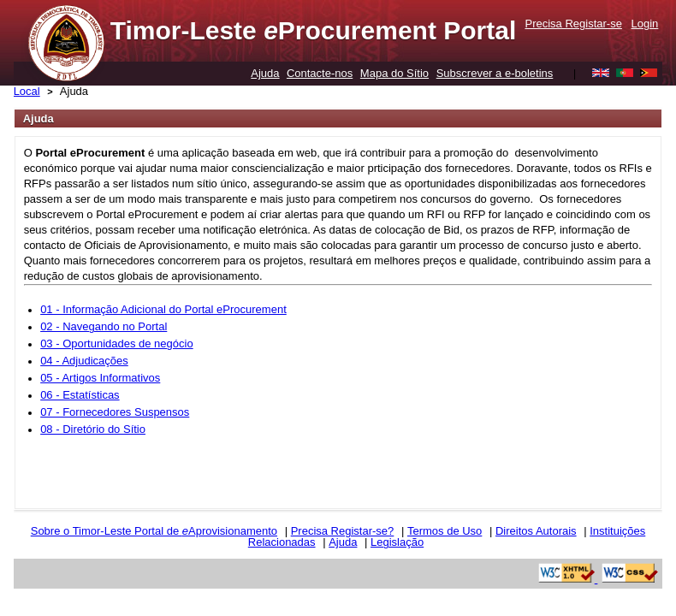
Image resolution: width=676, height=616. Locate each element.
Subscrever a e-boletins (495, 73)
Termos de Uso (445, 531)
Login (645, 24)
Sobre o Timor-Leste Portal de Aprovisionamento (154, 531)
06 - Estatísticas (80, 395)
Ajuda (265, 73)
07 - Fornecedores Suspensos (115, 412)
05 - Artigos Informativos (100, 378)
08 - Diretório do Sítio (93, 429)
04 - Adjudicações (84, 361)
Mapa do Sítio (394, 73)
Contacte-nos (320, 73)
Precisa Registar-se (573, 24)
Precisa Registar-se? (343, 531)
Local (27, 91)
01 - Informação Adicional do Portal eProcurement (163, 309)
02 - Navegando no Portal (104, 326)
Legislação (397, 542)
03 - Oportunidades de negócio (117, 344)
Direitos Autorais (536, 531)
